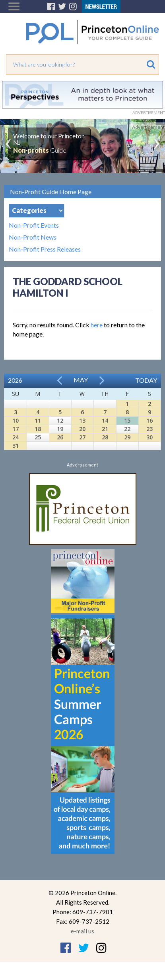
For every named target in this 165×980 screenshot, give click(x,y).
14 (105, 420)
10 (16, 420)
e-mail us (82, 931)
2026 (15, 380)
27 (82, 437)
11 (38, 420)
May (81, 380)
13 (82, 420)
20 (82, 429)
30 (149, 437)
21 (105, 429)
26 (60, 437)
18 (38, 429)
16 (149, 420)
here (97, 325)
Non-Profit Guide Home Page (51, 192)
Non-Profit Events (34, 225)
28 (105, 437)
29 (127, 437)
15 (127, 420)
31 (16, 446)
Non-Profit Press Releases (45, 249)
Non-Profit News (33, 237)
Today (146, 380)
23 (149, 429)
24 (16, 437)
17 (16, 429)
